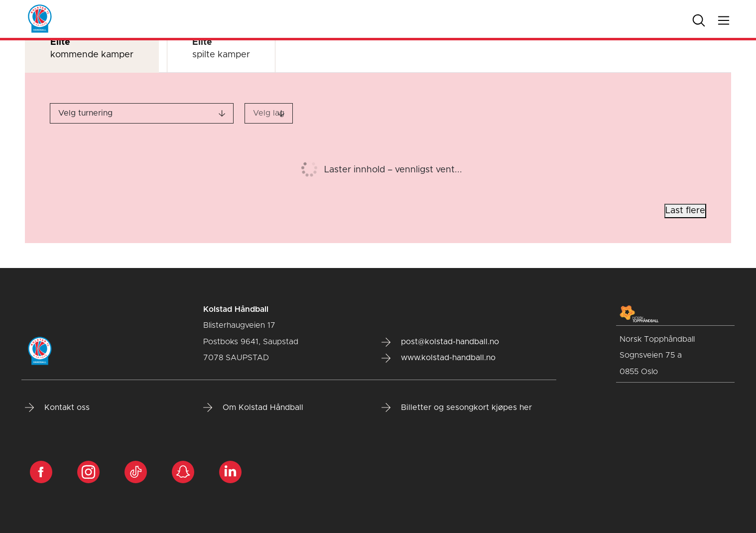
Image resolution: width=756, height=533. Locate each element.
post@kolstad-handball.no (440, 342)
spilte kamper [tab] (221, 49)
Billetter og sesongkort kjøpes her (457, 407)
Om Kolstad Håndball (253, 407)
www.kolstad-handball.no (439, 358)
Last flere (685, 211)
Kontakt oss (57, 407)
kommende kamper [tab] (92, 49)
